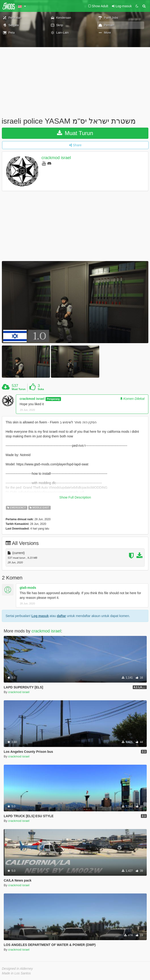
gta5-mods (28, 588)
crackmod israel (56, 158)
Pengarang (53, 399)
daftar (61, 616)
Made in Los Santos (16, 973)
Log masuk (40, 616)
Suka (41, 389)
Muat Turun (75, 133)
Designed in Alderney (17, 969)
